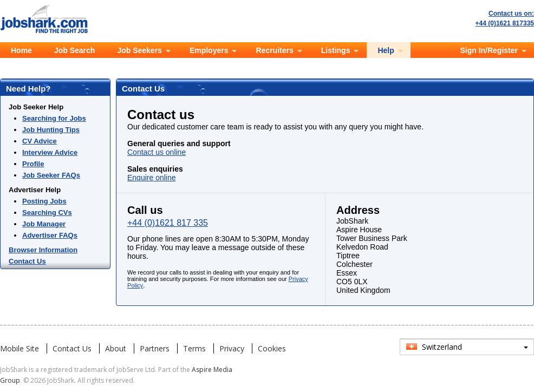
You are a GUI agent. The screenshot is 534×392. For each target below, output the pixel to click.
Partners (155, 348)
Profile (33, 164)
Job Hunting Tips (51, 130)
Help (386, 50)
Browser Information (43, 250)
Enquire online (152, 178)
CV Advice (40, 141)
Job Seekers (139, 50)
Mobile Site (19, 348)
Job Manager (44, 224)
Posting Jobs (44, 201)
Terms (194, 348)
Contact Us (27, 261)
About (116, 348)
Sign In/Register (489, 50)
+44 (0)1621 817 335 (168, 223)
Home (21, 50)
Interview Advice (50, 152)
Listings (336, 50)
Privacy (232, 348)
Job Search (74, 50)
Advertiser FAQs (50, 235)
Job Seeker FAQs (51, 175)
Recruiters (274, 50)
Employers (209, 50)
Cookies (272, 348)
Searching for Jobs (54, 118)
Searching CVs (47, 213)
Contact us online (157, 152)
